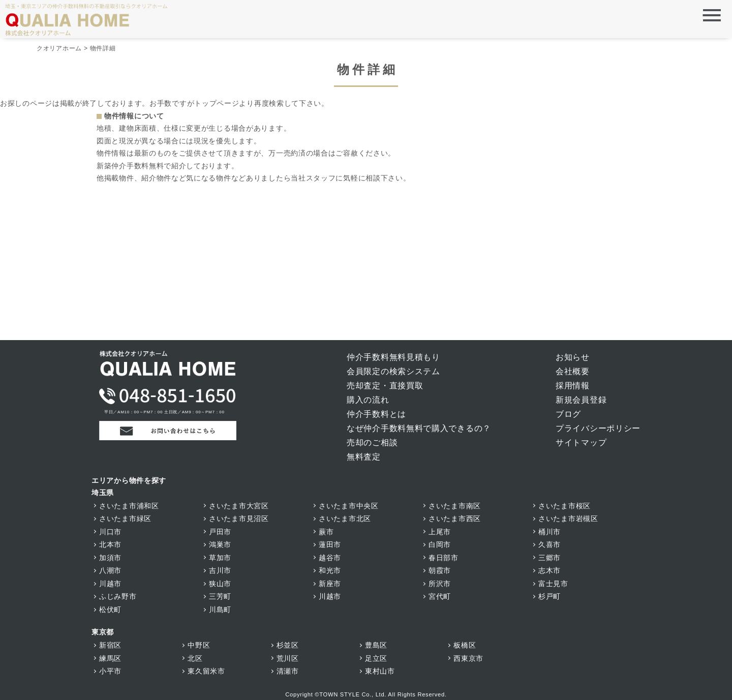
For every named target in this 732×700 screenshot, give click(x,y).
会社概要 (573, 371)
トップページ (217, 103)
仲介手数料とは (376, 414)
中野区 (199, 645)
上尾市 (440, 532)
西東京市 (468, 658)
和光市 (330, 570)
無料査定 (364, 457)
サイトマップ (581, 443)
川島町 (220, 610)
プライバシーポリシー (598, 428)
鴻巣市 (220, 544)
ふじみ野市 (118, 596)
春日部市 (444, 558)
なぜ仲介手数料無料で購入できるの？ (419, 428)
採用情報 (573, 386)
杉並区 (288, 645)
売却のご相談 (372, 443)
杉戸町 (550, 596)
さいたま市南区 (455, 506)
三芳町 (220, 596)
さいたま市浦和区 (129, 506)
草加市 (220, 558)
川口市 (110, 532)
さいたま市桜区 (565, 506)
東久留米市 (206, 671)
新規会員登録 (581, 400)
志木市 (550, 570)
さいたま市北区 (345, 519)
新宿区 (110, 645)
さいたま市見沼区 (239, 519)
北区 (195, 658)
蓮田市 (330, 544)
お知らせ (573, 357)
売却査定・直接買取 (385, 386)
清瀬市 (288, 671)
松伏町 (110, 610)
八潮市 (110, 570)
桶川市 (550, 532)
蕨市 (326, 532)
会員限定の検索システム (393, 371)
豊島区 (376, 645)
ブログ (568, 414)
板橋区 (465, 645)
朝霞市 (440, 570)
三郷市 (550, 558)
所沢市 (440, 584)
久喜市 (550, 544)
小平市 (110, 671)
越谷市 (330, 558)
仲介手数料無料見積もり (393, 357)
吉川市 (220, 570)
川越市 (110, 584)
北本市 (110, 544)
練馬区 (110, 658)
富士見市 (553, 584)
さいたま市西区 (455, 519)
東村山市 (380, 671)
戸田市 (220, 532)
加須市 (110, 558)
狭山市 (220, 584)
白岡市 (440, 544)
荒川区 (288, 658)
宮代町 (440, 596)
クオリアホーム (59, 48)
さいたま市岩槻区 (568, 519)
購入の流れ (368, 400)
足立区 (376, 658)
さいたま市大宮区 (239, 506)
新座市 (330, 584)
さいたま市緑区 (125, 519)
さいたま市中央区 (349, 506)
